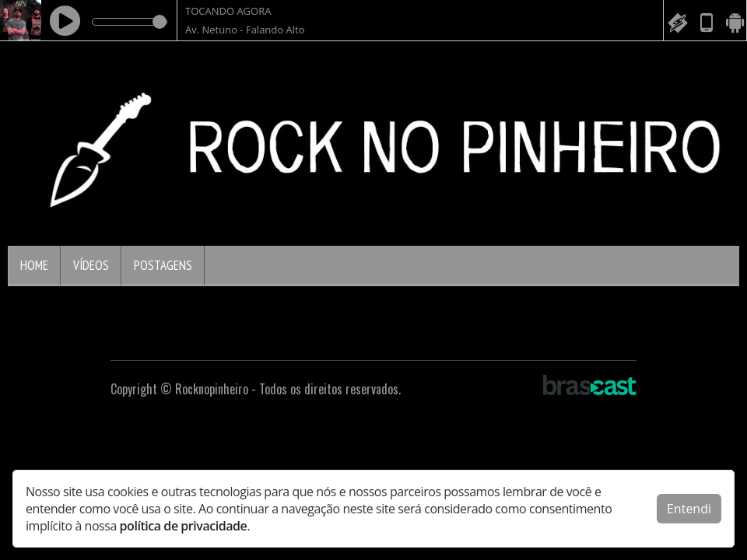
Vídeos (91, 265)
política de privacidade (184, 526)
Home (34, 265)
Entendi (689, 509)
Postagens (163, 265)
